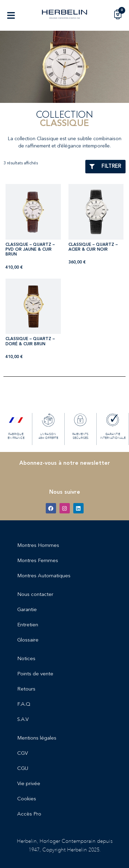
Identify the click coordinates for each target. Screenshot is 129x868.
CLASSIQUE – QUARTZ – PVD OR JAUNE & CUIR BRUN (30, 250)
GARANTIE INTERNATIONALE (113, 436)
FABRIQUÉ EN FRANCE (16, 436)
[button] (11, 15)
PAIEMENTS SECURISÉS (80, 436)
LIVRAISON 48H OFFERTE (48, 436)
